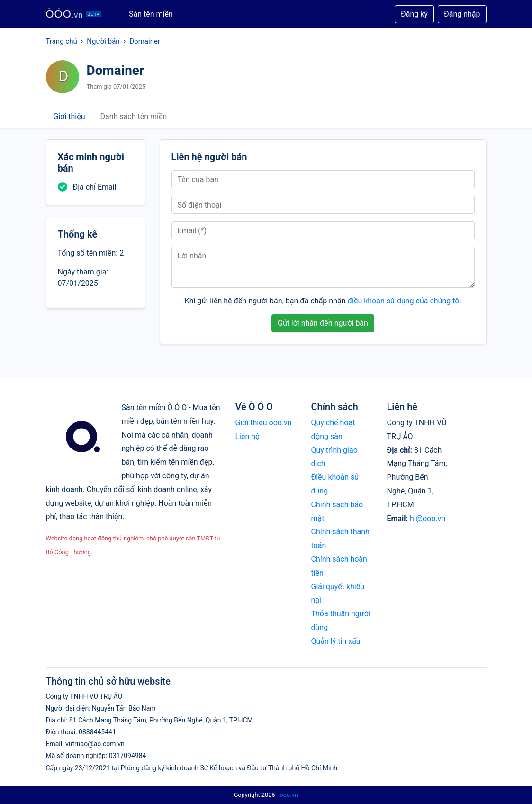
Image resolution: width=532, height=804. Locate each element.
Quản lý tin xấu (336, 641)
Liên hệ (248, 436)
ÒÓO (74, 14)
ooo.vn (289, 795)
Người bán (103, 41)
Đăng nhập (462, 14)
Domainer (145, 41)
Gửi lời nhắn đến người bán (323, 323)
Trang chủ (62, 41)
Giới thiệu (69, 116)
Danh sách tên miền (134, 116)
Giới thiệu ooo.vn (264, 423)
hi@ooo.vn (428, 518)
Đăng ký (414, 14)
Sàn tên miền (151, 14)
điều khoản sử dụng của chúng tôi (404, 301)
